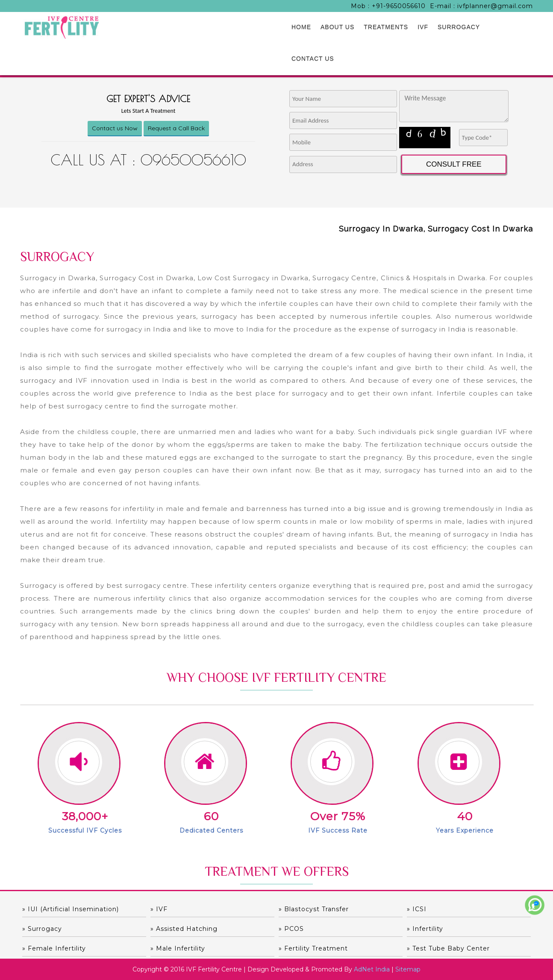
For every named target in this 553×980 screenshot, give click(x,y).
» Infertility (425, 929)
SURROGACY (459, 27)
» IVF (159, 909)
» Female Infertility (54, 948)
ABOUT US (337, 27)
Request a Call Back (176, 128)
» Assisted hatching (184, 929)
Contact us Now (115, 128)
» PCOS (291, 929)
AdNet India (372, 969)
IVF (423, 27)
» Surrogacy (42, 929)
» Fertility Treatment (313, 948)
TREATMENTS (386, 27)
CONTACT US (313, 59)
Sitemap (408, 969)
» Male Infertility (178, 948)
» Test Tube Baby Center (448, 948)
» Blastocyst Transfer (314, 909)
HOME (301, 27)
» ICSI (417, 909)
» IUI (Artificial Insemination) (71, 909)
